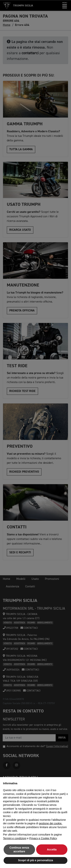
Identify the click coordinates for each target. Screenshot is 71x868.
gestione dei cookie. (51, 823)
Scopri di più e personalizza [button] (35, 860)
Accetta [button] (52, 849)
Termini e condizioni (15, 838)
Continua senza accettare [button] (19, 849)
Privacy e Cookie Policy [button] (43, 838)
